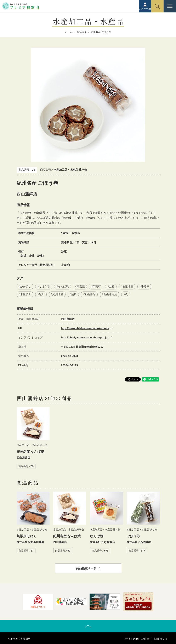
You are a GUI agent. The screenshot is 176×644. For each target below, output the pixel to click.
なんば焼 (63, 286)
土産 (112, 286)
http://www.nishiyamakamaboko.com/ (85, 328)
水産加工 (25, 294)
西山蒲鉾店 (110, 294)
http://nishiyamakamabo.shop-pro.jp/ (85, 337)
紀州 (42, 294)
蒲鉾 (74, 294)
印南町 (97, 286)
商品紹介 (81, 32)
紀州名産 (58, 294)
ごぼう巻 (44, 286)
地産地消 (128, 286)
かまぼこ (25, 286)
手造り (145, 286)
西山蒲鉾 (90, 294)
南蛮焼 (81, 286)
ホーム (69, 32)
